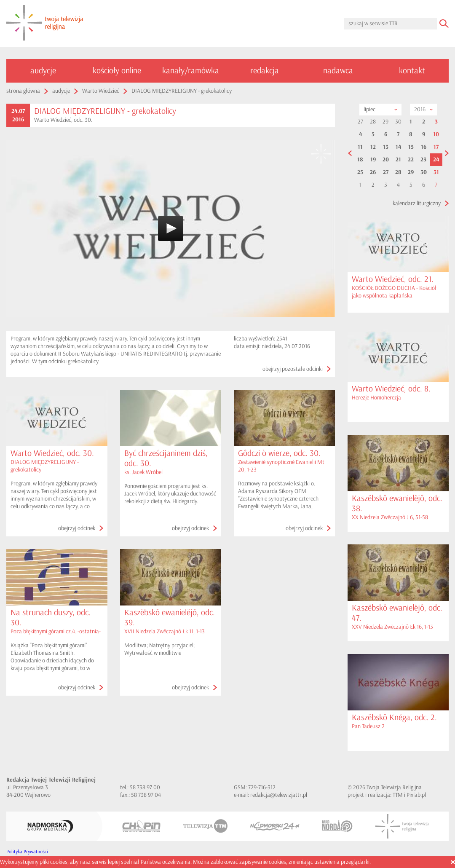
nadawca (338, 71)
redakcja (265, 71)
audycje (43, 71)
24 (436, 160)
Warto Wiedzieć (101, 91)
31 (436, 172)
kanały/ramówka (191, 71)
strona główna (23, 91)
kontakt (412, 71)
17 (436, 147)
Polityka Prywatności (27, 852)
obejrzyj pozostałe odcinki (293, 369)
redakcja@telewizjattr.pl (279, 795)
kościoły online (117, 71)
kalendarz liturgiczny (417, 203)
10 (436, 134)
